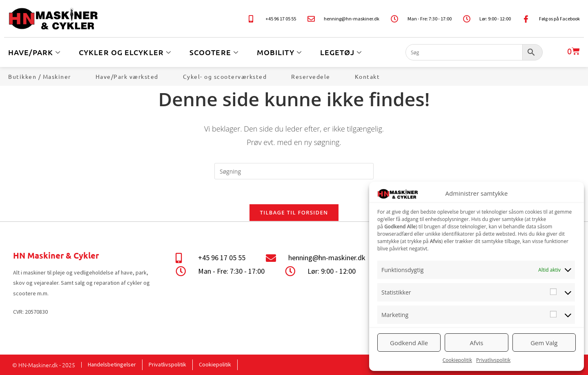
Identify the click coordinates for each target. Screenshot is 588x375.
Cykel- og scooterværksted (225, 76)
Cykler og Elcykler (126, 52)
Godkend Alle (409, 343)
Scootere (215, 52)
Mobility (280, 52)
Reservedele (311, 76)
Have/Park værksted (127, 76)
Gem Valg (544, 343)
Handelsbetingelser (112, 364)
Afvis (477, 343)
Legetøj (342, 52)
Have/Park (35, 52)
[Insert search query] (294, 171)
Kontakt (367, 76)
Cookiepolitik (457, 360)
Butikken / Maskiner (40, 76)
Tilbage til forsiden (294, 212)
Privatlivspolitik (493, 360)
